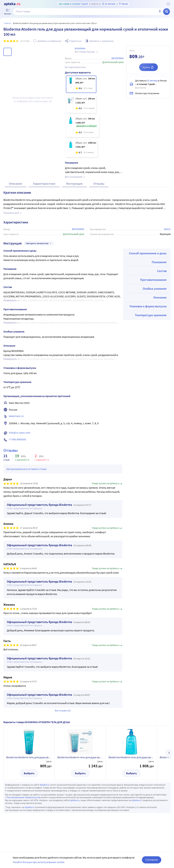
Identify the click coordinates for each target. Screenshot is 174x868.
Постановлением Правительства (24, 805)
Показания (159, 270)
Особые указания (155, 297)
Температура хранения (151, 323)
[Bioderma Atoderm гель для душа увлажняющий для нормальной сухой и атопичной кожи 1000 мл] (82, 148)
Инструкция (74, 192)
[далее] (169, 761)
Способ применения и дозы (148, 261)
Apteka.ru (45, 793)
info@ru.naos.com (20, 441)
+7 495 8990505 (18, 448)
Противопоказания (153, 288)
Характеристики (44, 192)
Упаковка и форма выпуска (148, 314)
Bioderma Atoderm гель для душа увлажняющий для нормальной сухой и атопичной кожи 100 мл (29, 765)
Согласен (152, 860)
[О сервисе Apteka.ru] (168, 4)
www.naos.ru (16, 424)
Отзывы (99, 192)
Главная (7, 23)
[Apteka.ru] (12, 4)
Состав (162, 279)
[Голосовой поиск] (160, 12)
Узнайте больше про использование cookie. (39, 862)
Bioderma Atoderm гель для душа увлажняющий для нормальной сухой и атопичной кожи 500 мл (131, 765)
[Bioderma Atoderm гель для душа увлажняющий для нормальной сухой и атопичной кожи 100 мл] (81, 84)
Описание (15, 192)
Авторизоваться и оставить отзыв (26, 477)
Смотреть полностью (39, 251)
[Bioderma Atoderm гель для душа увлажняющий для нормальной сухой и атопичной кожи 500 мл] (82, 126)
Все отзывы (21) (63, 719)
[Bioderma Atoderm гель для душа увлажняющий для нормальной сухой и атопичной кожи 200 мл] (81, 104)
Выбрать (29, 781)
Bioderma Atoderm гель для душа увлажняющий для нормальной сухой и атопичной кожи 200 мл (80, 765)
